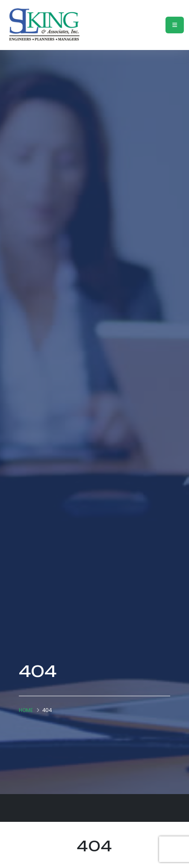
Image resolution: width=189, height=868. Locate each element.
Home (26, 710)
